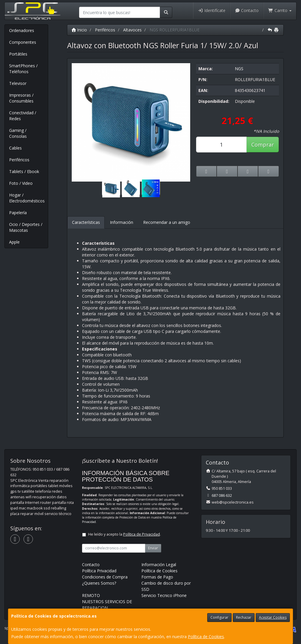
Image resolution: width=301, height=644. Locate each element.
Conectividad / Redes (23, 116)
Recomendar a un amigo (167, 222)
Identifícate (212, 10)
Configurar (219, 617)
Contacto (247, 10)
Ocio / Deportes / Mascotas (26, 227)
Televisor (18, 83)
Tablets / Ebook (24, 171)
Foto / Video (21, 183)
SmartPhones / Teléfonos (23, 69)
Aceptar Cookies (273, 617)
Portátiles (18, 54)
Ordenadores (22, 30)
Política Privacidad (99, 571)
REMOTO (91, 595)
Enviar (153, 548)
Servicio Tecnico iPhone (164, 595)
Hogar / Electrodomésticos (27, 198)
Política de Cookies (206, 637)
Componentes (23, 42)
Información (122, 222)
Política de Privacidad (142, 534)
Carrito (280, 10)
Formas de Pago (157, 577)
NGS (239, 69)
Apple (14, 242)
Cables (15, 148)
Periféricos (19, 160)
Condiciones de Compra (105, 577)
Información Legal (159, 565)
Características (86, 222)
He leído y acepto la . (124, 534)
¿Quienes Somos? (99, 583)
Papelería (18, 213)
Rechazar (244, 617)
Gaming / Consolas (18, 133)
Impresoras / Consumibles (21, 98)
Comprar (263, 145)
